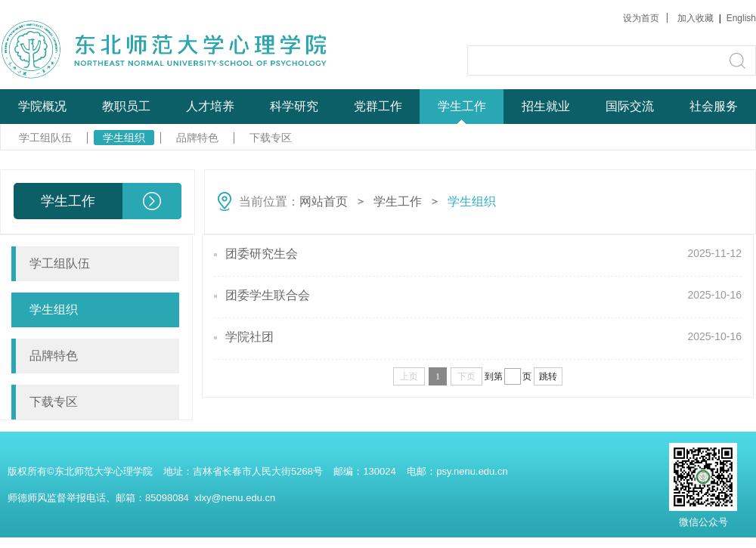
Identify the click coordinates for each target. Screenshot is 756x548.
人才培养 (210, 106)
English (741, 18)
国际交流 (630, 106)
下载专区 (271, 138)
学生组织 (124, 138)
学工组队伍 (45, 138)
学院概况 (42, 106)
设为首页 (641, 18)
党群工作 (378, 106)
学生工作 (462, 106)
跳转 (548, 376)
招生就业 (546, 106)
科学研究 (294, 106)
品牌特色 (197, 138)
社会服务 (714, 106)
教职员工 (126, 106)
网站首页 (324, 201)
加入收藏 (697, 18)
